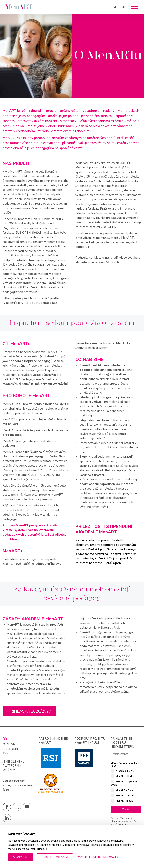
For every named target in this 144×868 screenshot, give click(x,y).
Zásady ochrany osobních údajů (17, 788)
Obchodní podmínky (14, 781)
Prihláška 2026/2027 (30, 711)
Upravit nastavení (55, 857)
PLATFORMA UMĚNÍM (12, 768)
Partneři (10, 749)
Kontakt (10, 744)
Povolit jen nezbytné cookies (97, 857)
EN (115, 7)
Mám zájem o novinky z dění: (125, 765)
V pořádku (21, 857)
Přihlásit (126, 809)
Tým (6, 754)
